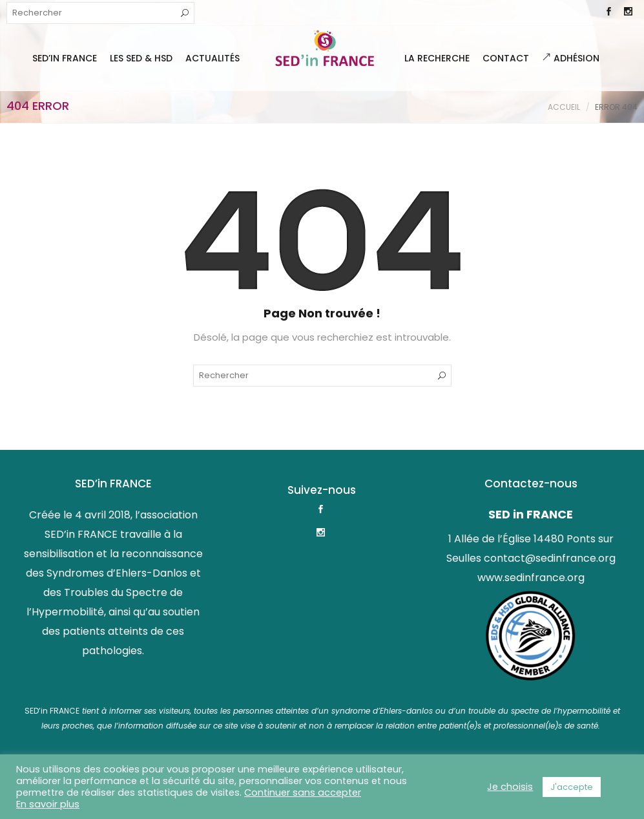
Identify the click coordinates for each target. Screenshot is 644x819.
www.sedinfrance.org (531, 578)
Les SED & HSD (141, 58)
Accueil (564, 107)
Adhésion (571, 58)
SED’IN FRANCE (65, 58)
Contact (506, 58)
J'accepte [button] (572, 787)
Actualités (213, 58)
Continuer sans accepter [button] (303, 792)
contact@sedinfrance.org (550, 558)
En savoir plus (48, 804)
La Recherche (437, 58)
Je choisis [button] (510, 787)
